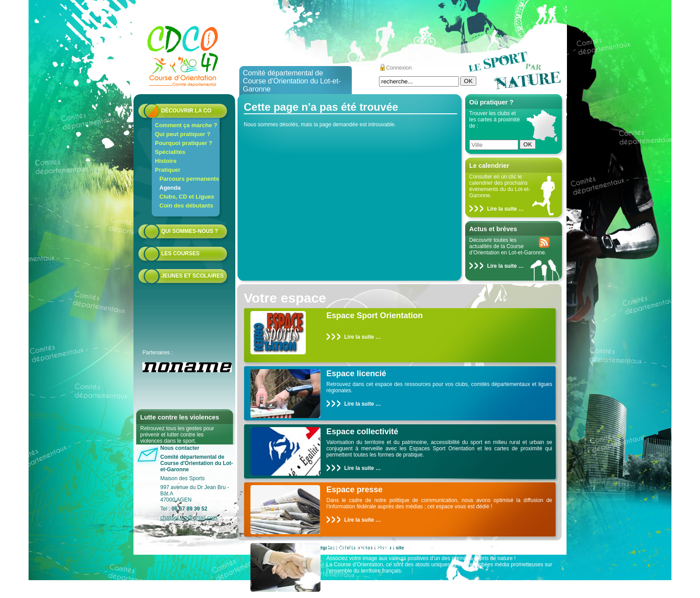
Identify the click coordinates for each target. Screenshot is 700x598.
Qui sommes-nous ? (190, 231)
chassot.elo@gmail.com (189, 518)
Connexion (399, 68)
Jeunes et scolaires (192, 276)
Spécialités (170, 152)
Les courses (180, 253)
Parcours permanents (189, 179)
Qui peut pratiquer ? (183, 134)
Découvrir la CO (186, 111)
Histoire (166, 161)
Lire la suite (502, 209)
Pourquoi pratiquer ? (184, 143)
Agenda (170, 188)
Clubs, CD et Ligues (187, 197)
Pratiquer (168, 170)
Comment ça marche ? (186, 125)
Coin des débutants (186, 206)
